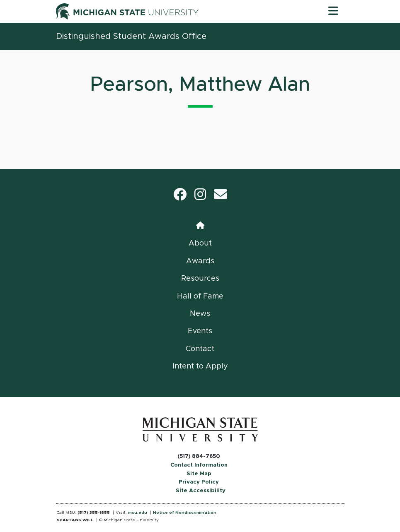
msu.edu (138, 513)
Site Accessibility (201, 491)
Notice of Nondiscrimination (185, 513)
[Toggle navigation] (333, 11)
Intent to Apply (200, 366)
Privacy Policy (199, 482)
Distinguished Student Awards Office (131, 36)
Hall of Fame (200, 296)
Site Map (199, 474)
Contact (200, 349)
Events (200, 331)
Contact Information (199, 465)
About (200, 243)
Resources (200, 279)
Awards (200, 261)
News (200, 314)
